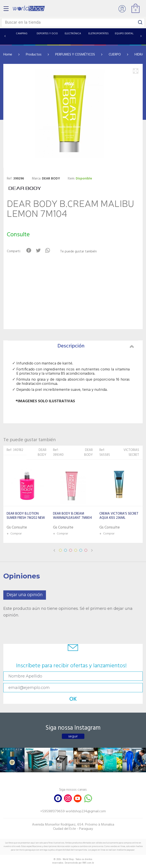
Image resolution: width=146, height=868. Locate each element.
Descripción (96, 346)
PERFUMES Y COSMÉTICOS (75, 55)
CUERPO (115, 55)
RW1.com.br (88, 863)
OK (73, 699)
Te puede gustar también (78, 252)
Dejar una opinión (25, 595)
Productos (34, 55)
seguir (73, 736)
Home (8, 55)
